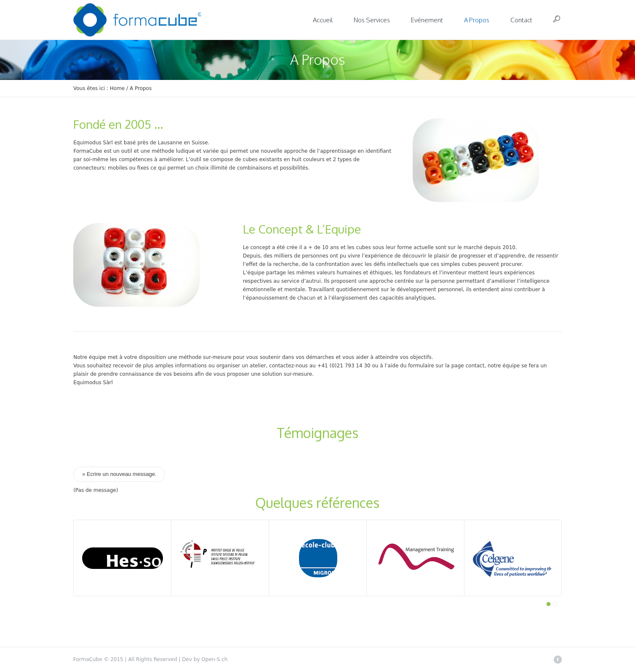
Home (117, 88)
